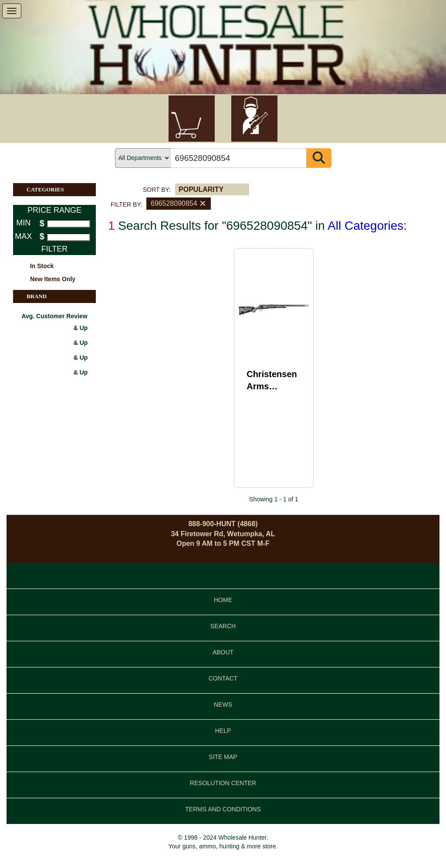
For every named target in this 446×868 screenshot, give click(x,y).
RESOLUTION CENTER (223, 783)
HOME (223, 600)
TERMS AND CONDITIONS (223, 809)
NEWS (223, 705)
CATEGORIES (61, 190)
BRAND (61, 296)
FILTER (55, 249)
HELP (223, 731)
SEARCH (223, 626)
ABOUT (223, 652)
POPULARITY (201, 189)
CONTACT (223, 678)
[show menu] (12, 11)
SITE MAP (223, 757)
